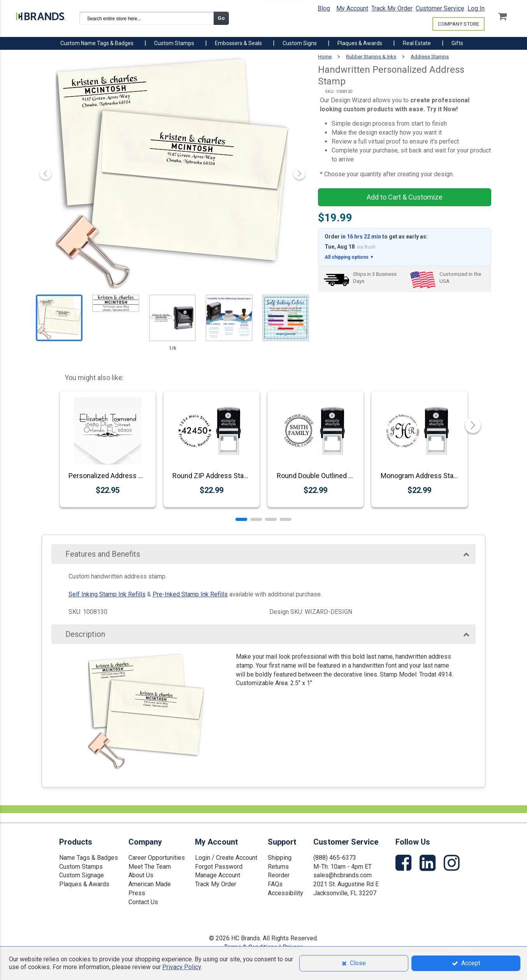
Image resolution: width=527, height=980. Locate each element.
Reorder (279, 875)
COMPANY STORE (458, 24)
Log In (476, 8)
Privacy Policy (182, 967)
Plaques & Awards (84, 884)
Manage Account (218, 875)
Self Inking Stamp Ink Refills (107, 594)
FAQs (275, 884)
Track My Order (392, 8)
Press (137, 893)
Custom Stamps (81, 867)
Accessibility (285, 893)
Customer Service (440, 8)
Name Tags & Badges (89, 858)
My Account (352, 8)
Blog (324, 8)
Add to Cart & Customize (405, 197)
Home (325, 57)
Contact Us (143, 902)
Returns (278, 867)
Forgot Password (219, 867)
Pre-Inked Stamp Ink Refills (190, 594)
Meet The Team (150, 867)
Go (221, 18)
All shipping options (349, 257)
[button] (241, 519)
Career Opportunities (157, 858)
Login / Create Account (226, 858)
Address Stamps (430, 57)
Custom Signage (82, 875)
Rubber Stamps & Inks (371, 57)
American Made (150, 884)
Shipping (280, 858)
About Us (141, 875)
